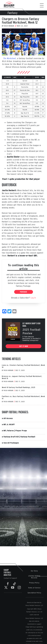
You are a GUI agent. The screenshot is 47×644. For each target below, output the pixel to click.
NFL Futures (9, 431)
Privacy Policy (34, 583)
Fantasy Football (28, 437)
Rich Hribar (9, 26)
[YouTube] (13, 587)
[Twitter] (6, 587)
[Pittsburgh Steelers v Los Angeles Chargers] (23, 42)
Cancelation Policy (34, 593)
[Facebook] (8, 584)
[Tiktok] (15, 584)
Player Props (21, 431)
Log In (33, 298)
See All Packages (11, 443)
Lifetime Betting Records (34, 577)
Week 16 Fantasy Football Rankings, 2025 (19, 387)
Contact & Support (10, 578)
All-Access (8, 418)
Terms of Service (34, 588)
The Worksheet (9, 58)
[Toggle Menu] (43, 5)
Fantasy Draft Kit (11, 437)
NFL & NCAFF (9, 424)
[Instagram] (19, 587)
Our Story (34, 571)
